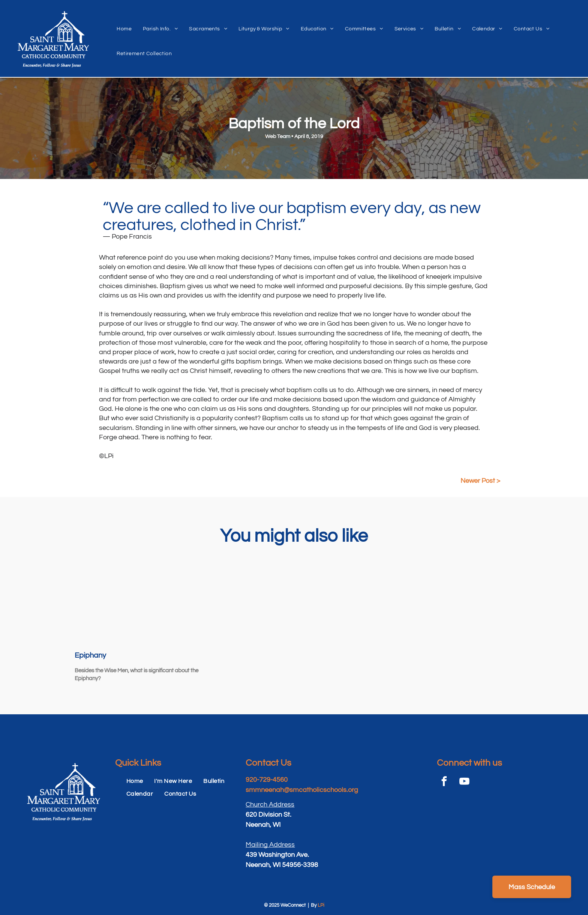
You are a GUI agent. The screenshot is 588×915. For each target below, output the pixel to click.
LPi (321, 905)
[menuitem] (124, 21)
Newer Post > (480, 481)
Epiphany (90, 655)
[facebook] (444, 782)
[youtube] (465, 782)
